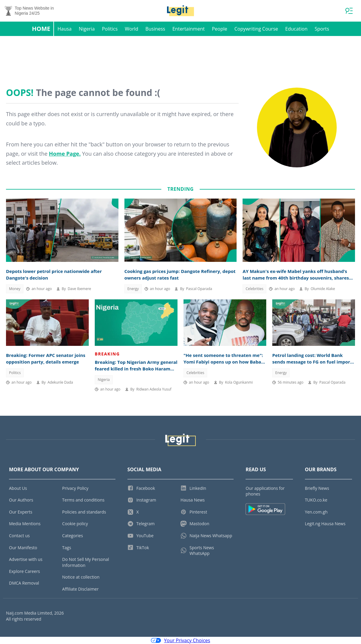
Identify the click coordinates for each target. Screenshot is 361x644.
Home (41, 29)
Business (155, 29)
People (220, 29)
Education (296, 29)
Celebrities (254, 289)
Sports (322, 29)
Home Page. (65, 154)
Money (15, 289)
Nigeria (87, 29)
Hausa (65, 29)
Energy (133, 289)
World (131, 29)
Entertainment (189, 29)
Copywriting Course (256, 29)
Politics (110, 29)
